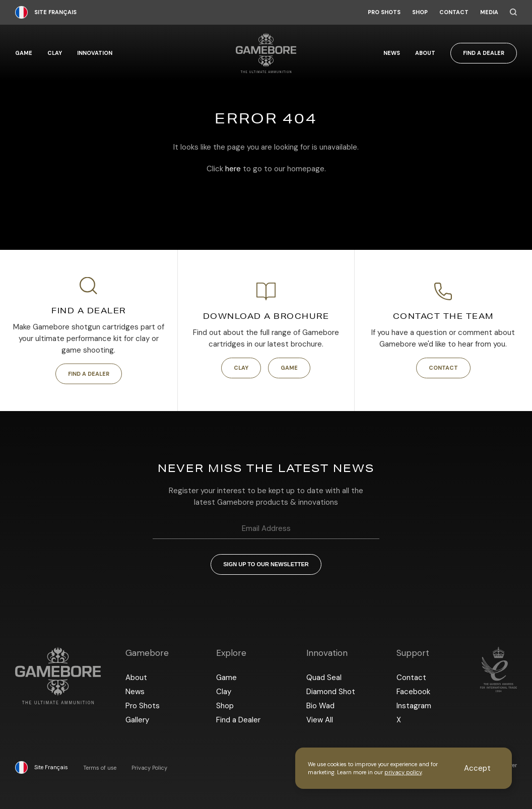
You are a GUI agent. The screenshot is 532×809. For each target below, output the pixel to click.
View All (320, 720)
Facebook (413, 692)
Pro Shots (384, 12)
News (392, 53)
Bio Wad (320, 706)
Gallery (137, 720)
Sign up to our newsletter (266, 564)
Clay (55, 53)
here (233, 169)
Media (489, 12)
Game (24, 53)
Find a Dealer (484, 53)
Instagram (414, 706)
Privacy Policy (149, 768)
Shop (420, 12)
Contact (454, 12)
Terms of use (100, 768)
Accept (477, 768)
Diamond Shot (331, 692)
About (425, 53)
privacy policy (403, 772)
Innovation (95, 53)
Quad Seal (324, 678)
